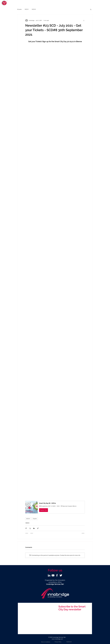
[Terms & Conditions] (46, 642)
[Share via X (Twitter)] (30, 528)
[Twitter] (61, 575)
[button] (91, 9)
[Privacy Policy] (58, 642)
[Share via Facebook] (26, 528)
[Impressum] (69, 642)
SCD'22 (34, 9)
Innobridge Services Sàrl (59, 637)
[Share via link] (38, 528)
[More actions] (84, 20)
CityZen (35, 519)
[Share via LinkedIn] (34, 528)
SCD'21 (27, 9)
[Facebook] (57, 575)
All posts (19, 9)
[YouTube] (53, 575)
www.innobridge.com (57, 639)
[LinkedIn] (49, 575)
